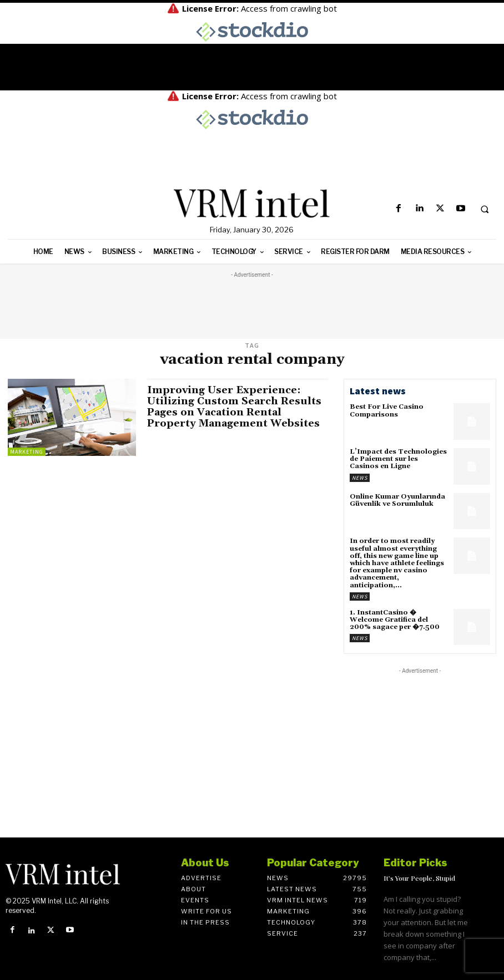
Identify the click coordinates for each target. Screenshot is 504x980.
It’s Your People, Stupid (419, 878)
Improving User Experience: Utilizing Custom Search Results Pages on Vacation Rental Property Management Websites (234, 407)
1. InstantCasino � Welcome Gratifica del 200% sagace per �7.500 (395, 620)
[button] (485, 209)
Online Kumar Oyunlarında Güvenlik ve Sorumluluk (397, 500)
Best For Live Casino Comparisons (387, 410)
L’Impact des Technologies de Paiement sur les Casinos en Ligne (398, 459)
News (360, 478)
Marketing (27, 452)
